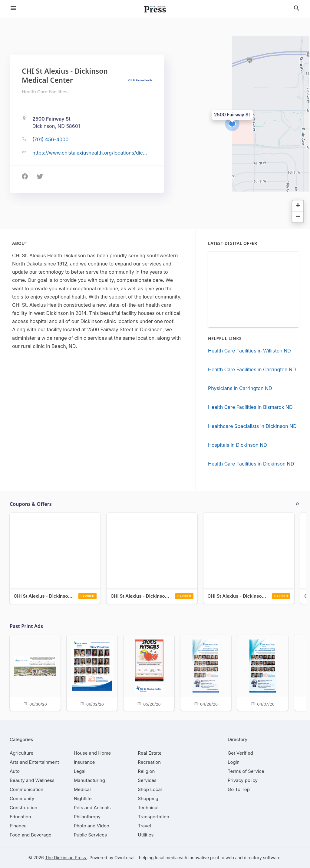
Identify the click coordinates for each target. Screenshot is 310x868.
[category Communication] (26, 789)
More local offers (297, 504)
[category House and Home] (92, 753)
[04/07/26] (263, 672)
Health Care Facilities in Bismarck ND (250, 407)
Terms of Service (246, 771)
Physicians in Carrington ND (240, 388)
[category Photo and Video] (92, 826)
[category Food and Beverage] (31, 835)
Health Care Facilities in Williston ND (249, 351)
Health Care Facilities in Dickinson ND (251, 464)
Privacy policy (243, 780)
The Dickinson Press (66, 858)
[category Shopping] (148, 798)
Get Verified (240, 753)
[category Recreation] (149, 762)
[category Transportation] (153, 817)
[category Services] (147, 780)
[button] (232, 124)
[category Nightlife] (83, 798)
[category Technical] (148, 808)
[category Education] (20, 817)
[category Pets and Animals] (92, 808)
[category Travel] (144, 826)
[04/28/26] (206, 672)
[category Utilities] (146, 835)
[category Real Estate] (150, 753)
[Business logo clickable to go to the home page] (155, 9)
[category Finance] (18, 826)
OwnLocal (124, 858)
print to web (222, 858)
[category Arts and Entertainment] (34, 762)
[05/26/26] (149, 672)
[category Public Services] (90, 835)
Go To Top (239, 789)
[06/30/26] (35, 672)
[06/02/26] (92, 672)
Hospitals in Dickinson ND (237, 445)
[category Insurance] (84, 762)
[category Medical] (82, 789)
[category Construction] (23, 808)
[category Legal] (80, 771)
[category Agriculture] (21, 753)
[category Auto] (15, 771)
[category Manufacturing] (89, 780)
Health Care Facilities (45, 92)
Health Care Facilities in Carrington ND (252, 369)
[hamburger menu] (13, 8)
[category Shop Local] (150, 789)
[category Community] (22, 798)
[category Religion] (146, 771)
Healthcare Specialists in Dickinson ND (252, 426)
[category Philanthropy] (87, 817)
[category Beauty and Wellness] (32, 780)
